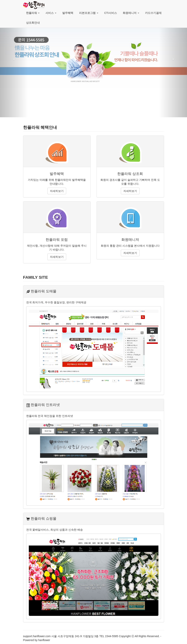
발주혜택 (68, 13)
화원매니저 (131, 13)
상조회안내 (33, 23)
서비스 (51, 13)
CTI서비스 (111, 13)
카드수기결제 (153, 13)
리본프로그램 (89, 13)
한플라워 (33, 13)
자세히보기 (57, 191)
